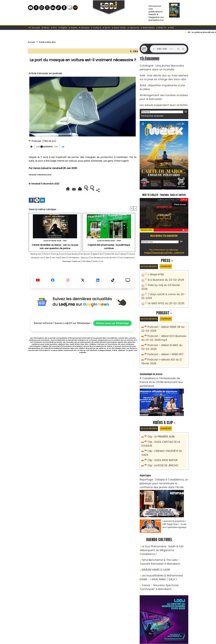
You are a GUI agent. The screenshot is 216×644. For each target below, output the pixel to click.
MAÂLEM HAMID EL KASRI (154, 532)
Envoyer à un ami (56, 190)
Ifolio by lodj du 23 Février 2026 (164, 280)
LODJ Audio (168, 625)
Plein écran (181, 200)
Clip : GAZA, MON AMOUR (161, 433)
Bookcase (67, 275)
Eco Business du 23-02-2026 (163, 275)
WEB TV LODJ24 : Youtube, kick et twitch (164, 187)
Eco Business (109, 264)
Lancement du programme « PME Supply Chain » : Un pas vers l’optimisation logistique (174, 494)
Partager (102, 200)
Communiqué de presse (86, 264)
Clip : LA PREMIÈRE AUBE (159, 418)
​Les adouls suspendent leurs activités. (159, 96)
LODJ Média (81, 275)
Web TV (161, 28)
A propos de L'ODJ (49, 624)
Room (123, 268)
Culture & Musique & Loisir (80, 268)
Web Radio (148, 28)
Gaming (66, 264)
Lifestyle (84, 28)
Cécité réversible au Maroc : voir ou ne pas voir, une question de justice (55, 256)
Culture (96, 28)
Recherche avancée (150, 106)
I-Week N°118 (155, 270)
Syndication (115, 639)
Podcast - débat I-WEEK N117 (163, 342)
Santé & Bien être (52, 42)
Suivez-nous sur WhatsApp (112, 337)
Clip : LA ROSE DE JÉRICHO (161, 438)
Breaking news (39, 264)
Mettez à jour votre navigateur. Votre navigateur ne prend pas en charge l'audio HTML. (168, 49)
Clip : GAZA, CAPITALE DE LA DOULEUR (167, 423)
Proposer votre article (88, 624)
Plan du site (100, 639)
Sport (107, 28)
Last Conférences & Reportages (118, 271)
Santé (73, 28)
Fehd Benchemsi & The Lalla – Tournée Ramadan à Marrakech (161, 526)
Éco (54, 28)
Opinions (133, 28)
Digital (63, 28)
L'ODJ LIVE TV (127, 624)
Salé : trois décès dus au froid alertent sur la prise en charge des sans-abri (162, 75)
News (46, 28)
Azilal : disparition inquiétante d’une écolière (162, 82)
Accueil (32, 42)
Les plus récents (151, 262)
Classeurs (172, 262)
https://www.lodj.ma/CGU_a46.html (164, 248)
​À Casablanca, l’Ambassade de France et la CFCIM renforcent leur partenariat (162, 366)
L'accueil (34, 28)
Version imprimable (84, 190)
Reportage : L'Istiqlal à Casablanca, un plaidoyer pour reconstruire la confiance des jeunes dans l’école (164, 454)
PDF (171, 28)
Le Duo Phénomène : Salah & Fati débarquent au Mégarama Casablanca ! (160, 517)
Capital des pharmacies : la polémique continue (109, 255)
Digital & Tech (126, 264)
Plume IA (54, 264)
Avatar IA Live (98, 275)
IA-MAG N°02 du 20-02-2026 (163, 293)
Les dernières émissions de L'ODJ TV (77, 271)
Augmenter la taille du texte (118, 190)
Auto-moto (119, 28)
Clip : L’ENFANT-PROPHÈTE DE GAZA (166, 428)
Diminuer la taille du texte (75, 200)
